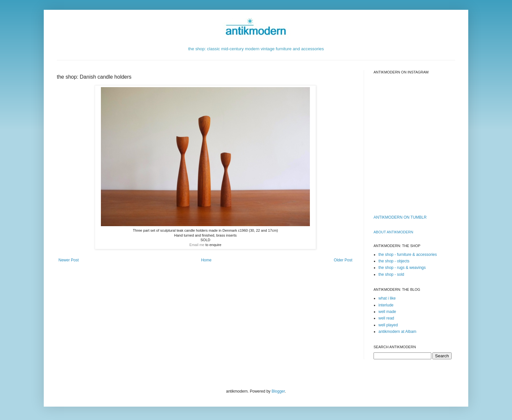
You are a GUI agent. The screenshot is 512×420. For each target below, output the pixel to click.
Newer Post (69, 260)
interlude (386, 305)
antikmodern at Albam (397, 332)
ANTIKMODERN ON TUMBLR (400, 217)
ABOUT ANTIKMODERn (393, 232)
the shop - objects (394, 261)
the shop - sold (391, 274)
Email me (197, 245)
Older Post (343, 260)
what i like (387, 298)
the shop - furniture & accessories (408, 255)
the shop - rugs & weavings (402, 268)
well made (387, 312)
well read (386, 318)
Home (206, 260)
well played (388, 325)
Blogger (278, 391)
